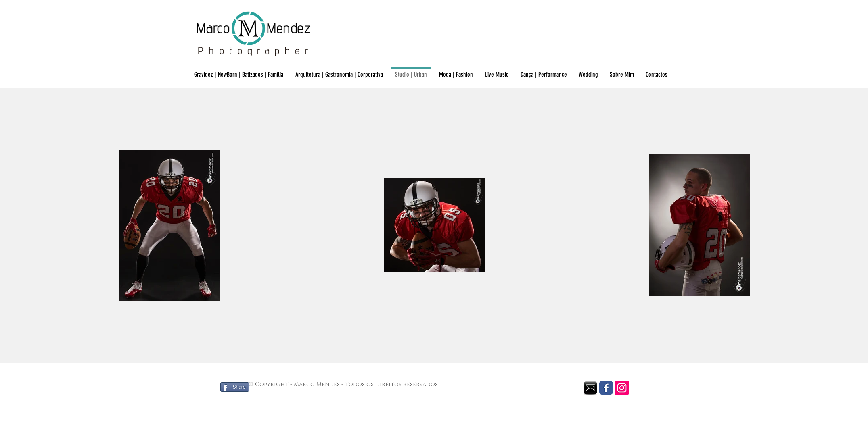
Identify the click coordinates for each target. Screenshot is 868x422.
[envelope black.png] (590, 388)
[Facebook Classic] (606, 388)
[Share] (235, 387)
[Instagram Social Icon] (622, 388)
